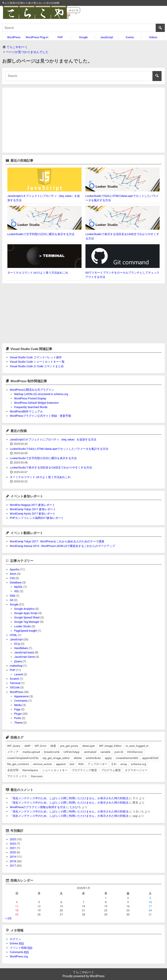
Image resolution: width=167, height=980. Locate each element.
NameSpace (30, 770)
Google (83, 37)
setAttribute (93, 758)
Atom (13, 574)
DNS (13, 596)
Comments (21, 701)
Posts (18, 718)
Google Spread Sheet (27, 617)
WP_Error (41, 746)
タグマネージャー (136, 770)
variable (105, 752)
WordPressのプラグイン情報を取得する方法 (38, 807)
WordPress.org (19, 956)
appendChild (150, 758)
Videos (153, 37)
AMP (28, 746)
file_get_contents (18, 764)
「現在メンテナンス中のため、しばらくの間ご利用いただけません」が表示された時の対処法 (69, 798)
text (72, 764)
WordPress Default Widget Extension (36, 403)
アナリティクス (17, 776)
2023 (13, 844)
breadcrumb (52, 752)
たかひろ (75, 807)
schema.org (139, 764)
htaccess (37, 776)
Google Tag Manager (27, 622)
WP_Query (14, 746)
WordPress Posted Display (30, 398)
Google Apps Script (26, 613)
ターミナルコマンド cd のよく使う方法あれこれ (38, 273)
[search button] (160, 28)
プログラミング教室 (84, 770)
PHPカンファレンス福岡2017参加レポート (37, 518)
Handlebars (21, 648)
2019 (13, 857)
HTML (13, 635)
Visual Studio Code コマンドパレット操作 (36, 357)
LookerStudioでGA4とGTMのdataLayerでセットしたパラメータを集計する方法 (59, 449)
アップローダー (98, 764)
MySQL (18, 587)
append (61, 764)
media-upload (31, 752)
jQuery (18, 661)
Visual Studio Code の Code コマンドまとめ (37, 366)
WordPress (14, 37)
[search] (83, 28)
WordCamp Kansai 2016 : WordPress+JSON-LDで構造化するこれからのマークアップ (63, 546)
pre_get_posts (69, 746)
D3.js (17, 644)
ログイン (15, 939)
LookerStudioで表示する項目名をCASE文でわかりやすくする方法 (51, 468)
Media (18, 705)
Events (130, 37)
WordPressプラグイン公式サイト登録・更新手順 (40, 416)
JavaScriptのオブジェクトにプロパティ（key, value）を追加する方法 (53, 439)
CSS (12, 578)
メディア (13, 752)
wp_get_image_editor (56, 758)
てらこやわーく (17, 47)
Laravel (18, 674)
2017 (13, 866)
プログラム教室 (111, 770)
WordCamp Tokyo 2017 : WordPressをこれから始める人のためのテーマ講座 (57, 541)
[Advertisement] (83, 120)
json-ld (119, 752)
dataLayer (89, 746)
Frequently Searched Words (31, 407)
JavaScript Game (24, 657)
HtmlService (135, 752)
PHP (60, 37)
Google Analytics (24, 609)
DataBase (16, 582)
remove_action (43, 764)
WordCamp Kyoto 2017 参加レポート (33, 514)
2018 (13, 861)
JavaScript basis (24, 652)
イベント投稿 (21, 948)
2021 (13, 848)
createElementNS (127, 758)
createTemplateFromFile (23, 758)
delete (78, 758)
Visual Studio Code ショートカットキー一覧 (37, 362)
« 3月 (9, 918)
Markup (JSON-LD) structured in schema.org (41, 394)
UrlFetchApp (72, 752)
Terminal (15, 683)
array (124, 764)
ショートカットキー (55, 770)
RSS (81, 764)
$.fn (114, 764)
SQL (17, 591)
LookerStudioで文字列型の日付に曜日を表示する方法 (41, 234)
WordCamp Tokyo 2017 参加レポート (33, 509)
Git (12, 600)
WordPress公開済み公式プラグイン (32, 390)
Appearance (21, 696)
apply (108, 758)
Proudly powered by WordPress (83, 976)
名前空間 (13, 770)
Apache (14, 569)
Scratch (14, 679)
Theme (18, 723)
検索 (53, 746)
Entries (17, 943)
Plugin (18, 714)
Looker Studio (23, 626)
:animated (90, 752)
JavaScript (107, 37)
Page (17, 709)
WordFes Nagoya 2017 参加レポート (32, 505)
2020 (13, 852)
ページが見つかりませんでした (27, 52)
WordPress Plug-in (37, 37)
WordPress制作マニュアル (26, 411)
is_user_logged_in (137, 746)
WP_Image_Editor (110, 746)
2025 (13, 839)
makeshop (16, 666)
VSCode (15, 687)
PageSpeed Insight (26, 631)
